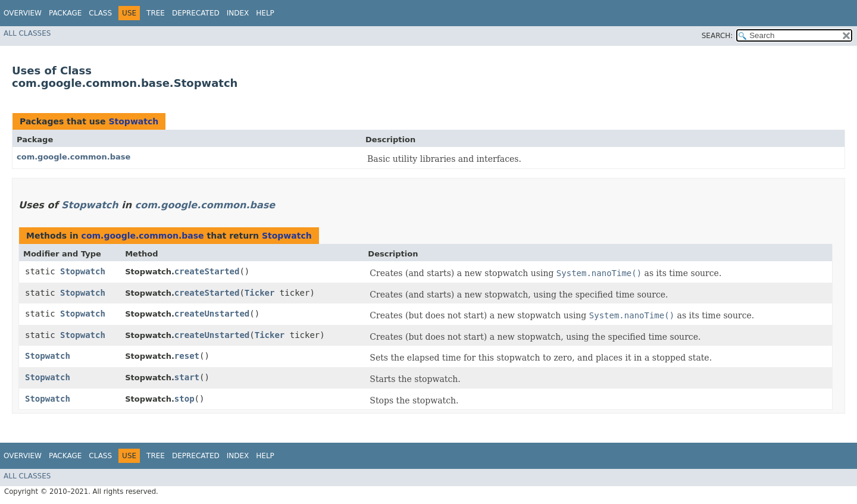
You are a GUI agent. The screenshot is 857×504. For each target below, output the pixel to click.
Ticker (260, 293)
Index (238, 13)
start (187, 377)
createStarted (207, 271)
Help (265, 13)
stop (184, 399)
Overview (23, 13)
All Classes (27, 33)
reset (187, 356)
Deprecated (196, 13)
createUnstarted (212, 314)
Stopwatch (133, 121)
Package (65, 13)
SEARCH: (717, 36)
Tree (156, 13)
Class (100, 13)
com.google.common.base (73, 157)
